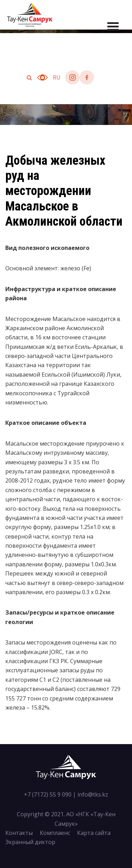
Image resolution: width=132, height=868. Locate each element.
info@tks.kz (93, 794)
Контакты (19, 833)
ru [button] (57, 77)
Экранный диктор (30, 842)
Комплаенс (55, 833)
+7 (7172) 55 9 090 (48, 794)
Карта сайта (94, 833)
